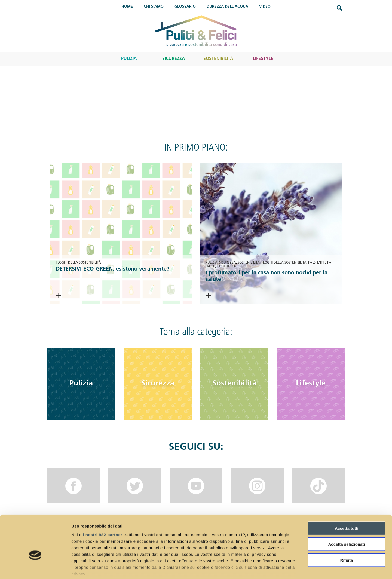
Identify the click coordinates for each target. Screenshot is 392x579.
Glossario (185, 7)
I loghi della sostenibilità (78, 263)
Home (127, 7)
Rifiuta (347, 527)
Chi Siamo (154, 7)
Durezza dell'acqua (227, 7)
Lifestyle (263, 59)
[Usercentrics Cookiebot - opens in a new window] (35, 568)
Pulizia (129, 59)
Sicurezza (174, 59)
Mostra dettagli (286, 568)
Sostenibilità (218, 59)
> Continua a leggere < (96, 296)
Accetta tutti (347, 495)
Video (265, 7)
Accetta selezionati (346, 511)
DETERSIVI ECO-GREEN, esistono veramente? (113, 269)
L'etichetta (226, 266)
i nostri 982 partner (102, 501)
